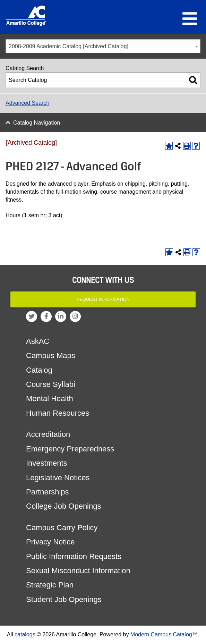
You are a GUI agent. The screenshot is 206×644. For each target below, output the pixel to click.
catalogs (25, 634)
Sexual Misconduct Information (78, 571)
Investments (47, 463)
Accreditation (48, 434)
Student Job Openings (64, 599)
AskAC (38, 341)
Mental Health (50, 399)
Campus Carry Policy (62, 528)
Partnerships (48, 492)
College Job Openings (63, 506)
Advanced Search (27, 103)
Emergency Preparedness (70, 449)
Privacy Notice (50, 542)
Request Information (103, 299)
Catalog (39, 370)
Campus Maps (51, 355)
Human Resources (58, 413)
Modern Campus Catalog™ (164, 634)
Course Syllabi (51, 384)
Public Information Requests (74, 556)
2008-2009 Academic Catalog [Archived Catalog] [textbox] (68, 46)
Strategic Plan (50, 585)
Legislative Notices (58, 478)
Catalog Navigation (37, 123)
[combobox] (103, 46)
